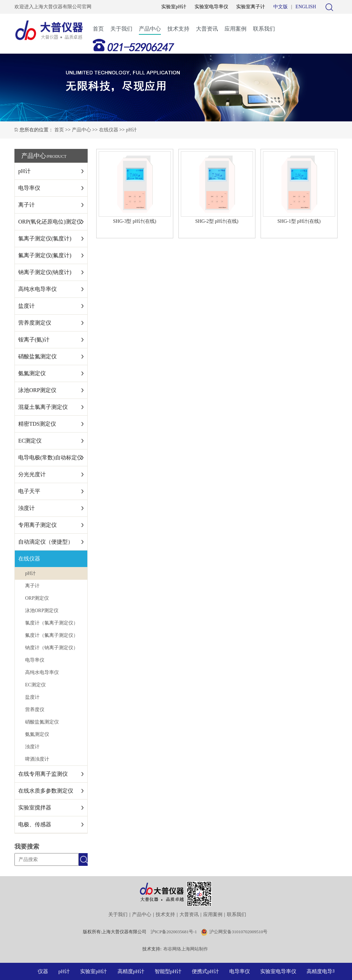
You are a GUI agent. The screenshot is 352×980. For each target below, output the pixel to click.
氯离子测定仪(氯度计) (45, 238)
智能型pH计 (170, 971)
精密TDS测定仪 (37, 424)
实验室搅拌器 (35, 808)
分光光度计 (32, 474)
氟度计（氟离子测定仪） (52, 635)
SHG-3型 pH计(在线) (135, 221)
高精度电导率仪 (327, 971)
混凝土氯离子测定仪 (43, 407)
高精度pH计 (133, 971)
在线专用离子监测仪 (43, 774)
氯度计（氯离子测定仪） (52, 623)
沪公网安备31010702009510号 (238, 932)
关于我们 (121, 29)
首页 (98, 29)
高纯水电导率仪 (37, 289)
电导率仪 (29, 188)
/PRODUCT (56, 156)
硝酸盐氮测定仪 (37, 356)
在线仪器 (109, 130)
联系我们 (264, 29)
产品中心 (150, 29)
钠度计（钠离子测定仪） (52, 648)
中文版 (280, 7)
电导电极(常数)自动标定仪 (50, 458)
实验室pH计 (174, 7)
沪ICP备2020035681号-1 (174, 932)
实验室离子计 (251, 7)
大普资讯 (207, 29)
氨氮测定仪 (32, 373)
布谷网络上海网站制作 (186, 949)
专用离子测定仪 (37, 525)
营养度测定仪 (35, 323)
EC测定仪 (30, 441)
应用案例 (235, 29)
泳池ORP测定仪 (37, 390)
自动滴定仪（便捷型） (46, 542)
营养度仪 (35, 710)
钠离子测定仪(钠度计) (45, 272)
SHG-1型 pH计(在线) (299, 221)
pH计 (131, 130)
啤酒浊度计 (37, 759)
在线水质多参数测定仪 (46, 791)
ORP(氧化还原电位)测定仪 (50, 222)
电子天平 (29, 491)
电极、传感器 (35, 824)
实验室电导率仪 (211, 7)
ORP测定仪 (37, 598)
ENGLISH (306, 7)
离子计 (26, 205)
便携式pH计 (207, 971)
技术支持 (178, 29)
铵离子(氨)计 (34, 340)
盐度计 (26, 306)
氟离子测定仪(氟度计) (45, 255)
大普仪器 (40, 971)
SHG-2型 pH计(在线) (217, 221)
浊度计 (26, 508)
